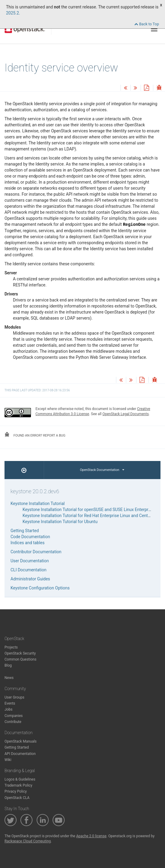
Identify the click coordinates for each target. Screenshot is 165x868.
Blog (8, 665)
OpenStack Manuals (21, 741)
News (9, 678)
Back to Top (147, 24)
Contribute (13, 722)
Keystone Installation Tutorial (38, 503)
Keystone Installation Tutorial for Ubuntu (60, 522)
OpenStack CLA (17, 798)
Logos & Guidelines (20, 779)
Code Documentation (30, 537)
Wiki (8, 760)
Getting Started (25, 531)
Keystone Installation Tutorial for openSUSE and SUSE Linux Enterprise (88, 510)
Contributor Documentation (36, 552)
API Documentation (20, 754)
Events (10, 703)
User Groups (14, 697)
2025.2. (13, 13)
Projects (11, 647)
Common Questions (20, 659)
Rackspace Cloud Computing (28, 841)
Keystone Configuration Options (40, 588)
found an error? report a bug (35, 435)
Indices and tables (27, 543)
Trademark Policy (18, 785)
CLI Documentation (28, 570)
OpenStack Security (20, 653)
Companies (14, 716)
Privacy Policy (16, 791)
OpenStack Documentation (102, 470)
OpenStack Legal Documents (126, 414)
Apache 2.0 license (91, 836)
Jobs (8, 709)
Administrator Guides (30, 579)
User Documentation (30, 561)
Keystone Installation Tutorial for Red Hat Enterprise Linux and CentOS (88, 516)
